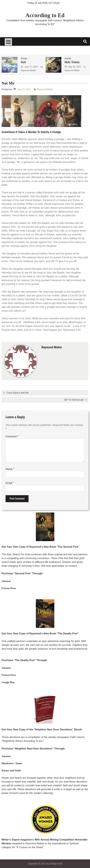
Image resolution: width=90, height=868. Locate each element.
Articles (24, 58)
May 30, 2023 (75, 67)
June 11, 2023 (31, 67)
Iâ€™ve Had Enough (74, 400)
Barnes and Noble (11, 771)
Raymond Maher (28, 70)
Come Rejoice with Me (18, 393)
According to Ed (45, 15)
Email (10, 483)
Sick (23, 62)
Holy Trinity (72, 62)
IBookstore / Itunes (12, 763)
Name (10, 469)
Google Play (8, 682)
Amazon (6, 581)
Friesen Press (9, 588)
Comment (12, 436)
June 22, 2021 (24, 89)
